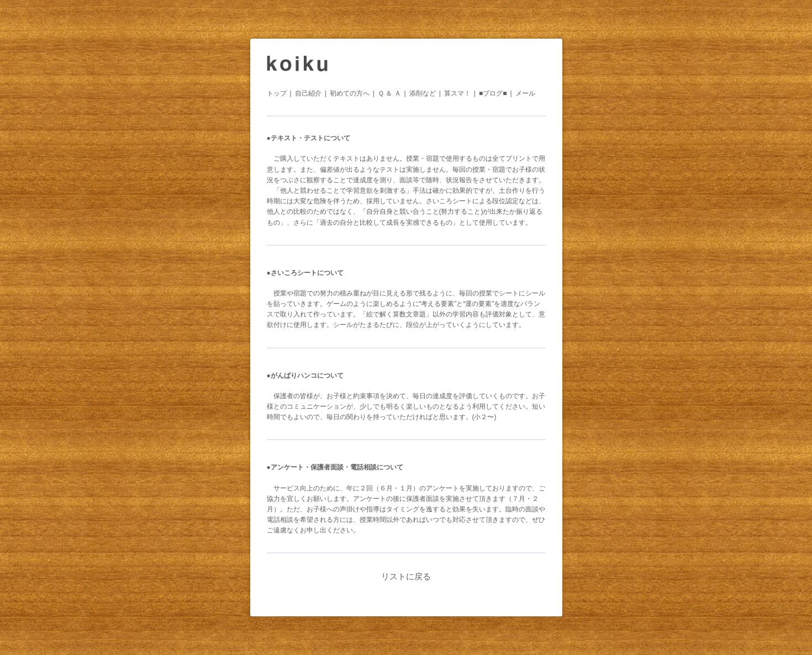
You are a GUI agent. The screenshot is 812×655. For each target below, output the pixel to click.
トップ (277, 93)
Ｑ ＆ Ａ (389, 93)
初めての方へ (350, 93)
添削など (423, 93)
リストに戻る (406, 576)
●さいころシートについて (305, 273)
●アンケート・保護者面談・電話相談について (335, 467)
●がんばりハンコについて (305, 376)
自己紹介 (308, 93)
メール (525, 93)
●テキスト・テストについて (309, 138)
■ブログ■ (493, 93)
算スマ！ (457, 93)
